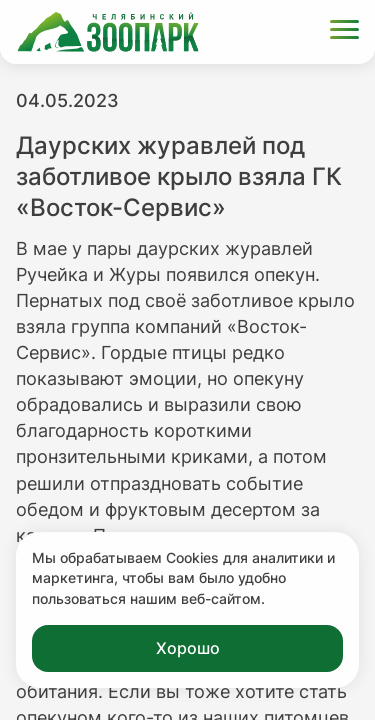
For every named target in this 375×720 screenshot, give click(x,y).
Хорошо (188, 648)
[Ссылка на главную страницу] (108, 32)
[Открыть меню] (344, 32)
